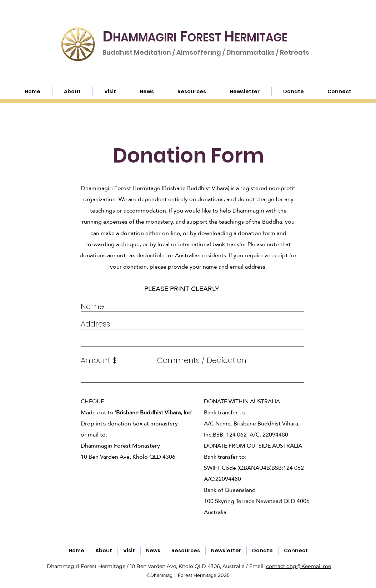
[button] (192, 91)
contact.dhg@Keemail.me (299, 566)
